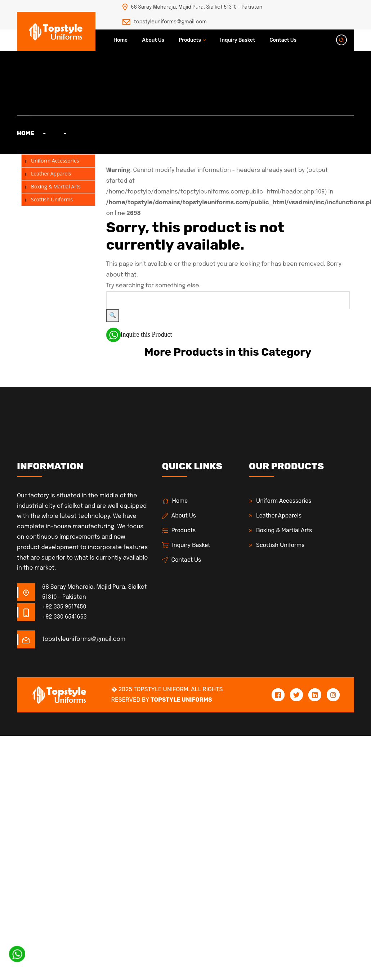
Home (120, 40)
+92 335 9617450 (64, 607)
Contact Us (283, 40)
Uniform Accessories (55, 161)
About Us (153, 40)
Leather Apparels (51, 174)
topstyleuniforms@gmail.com (170, 22)
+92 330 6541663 (64, 617)
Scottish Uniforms (52, 199)
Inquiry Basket (238, 40)
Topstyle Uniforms (181, 700)
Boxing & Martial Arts (56, 186)
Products (190, 40)
